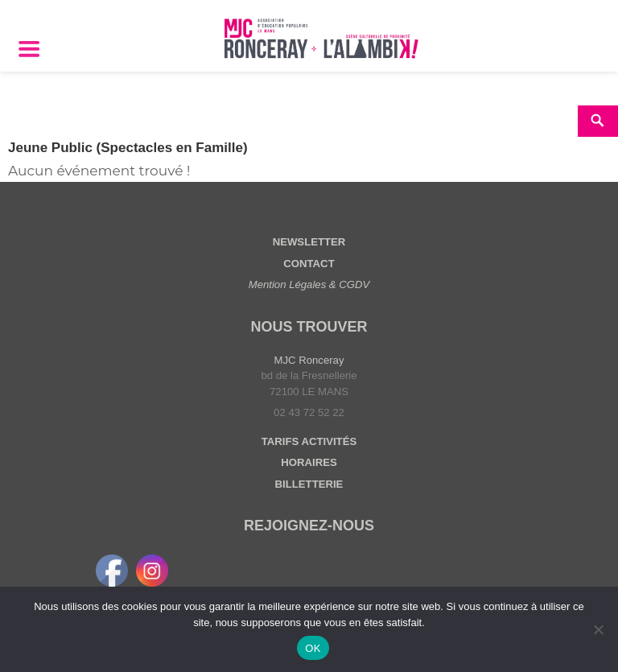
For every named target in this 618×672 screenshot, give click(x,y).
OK (313, 648)
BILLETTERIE (309, 484)
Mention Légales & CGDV (309, 284)
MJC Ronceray (309, 360)
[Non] (598, 629)
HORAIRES (309, 462)
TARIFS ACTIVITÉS (309, 441)
